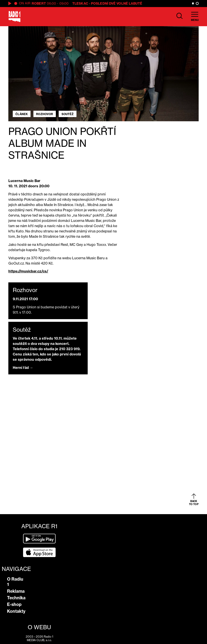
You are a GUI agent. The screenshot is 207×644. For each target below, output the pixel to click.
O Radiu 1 (15, 582)
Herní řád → (23, 368)
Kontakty (16, 611)
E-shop (14, 604)
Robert (39, 3)
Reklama (16, 591)
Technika (16, 598)
